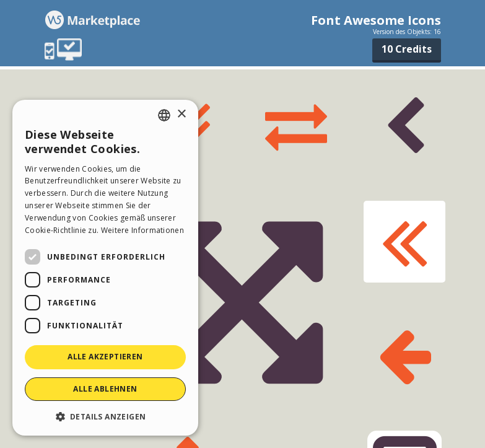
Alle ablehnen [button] (105, 389)
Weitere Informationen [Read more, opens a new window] (142, 230)
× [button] (181, 114)
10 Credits (407, 49)
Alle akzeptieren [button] (105, 357)
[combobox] (164, 115)
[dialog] (105, 268)
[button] (105, 416)
